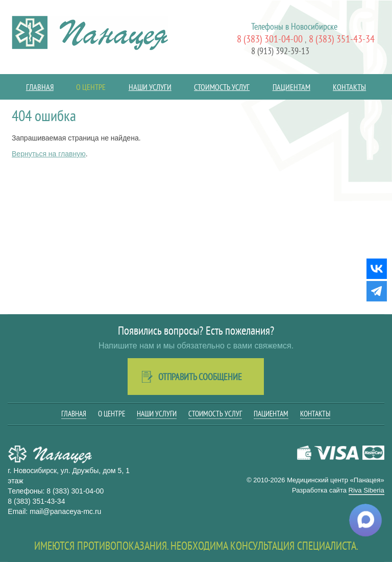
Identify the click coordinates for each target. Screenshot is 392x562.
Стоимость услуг (222, 87)
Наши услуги (150, 87)
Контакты (349, 87)
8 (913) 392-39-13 (280, 51)
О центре (91, 87)
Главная (40, 87)
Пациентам (291, 87)
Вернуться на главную (49, 154)
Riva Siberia (366, 490)
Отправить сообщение (200, 377)
